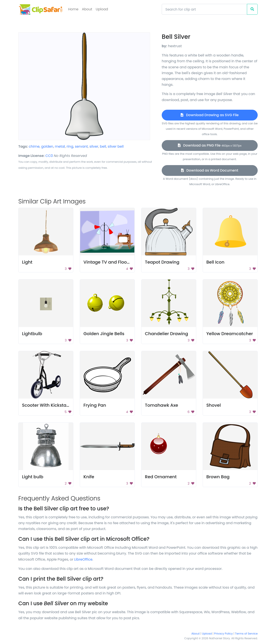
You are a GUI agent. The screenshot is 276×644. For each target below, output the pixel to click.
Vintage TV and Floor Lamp (113, 262)
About (87, 9)
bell (103, 146)
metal (60, 146)
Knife (89, 477)
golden (47, 146)
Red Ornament (161, 477)
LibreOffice (83, 559)
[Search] (204, 9)
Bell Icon (215, 262)
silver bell (116, 146)
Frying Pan (95, 405)
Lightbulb (32, 334)
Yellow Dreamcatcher (230, 334)
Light (27, 262)
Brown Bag (218, 477)
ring (70, 146)
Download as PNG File (210, 145)
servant (81, 146)
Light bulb (33, 477)
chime (34, 146)
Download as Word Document (210, 170)
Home (73, 9)
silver (94, 146)
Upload (102, 9)
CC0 (49, 156)
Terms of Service (246, 634)
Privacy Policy (223, 634)
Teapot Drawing (162, 262)
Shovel (214, 405)
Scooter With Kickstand (47, 405)
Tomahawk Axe (162, 405)
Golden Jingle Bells (104, 334)
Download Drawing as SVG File (210, 115)
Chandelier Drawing (166, 334)
